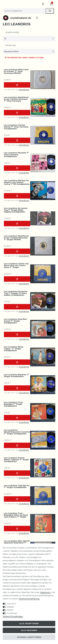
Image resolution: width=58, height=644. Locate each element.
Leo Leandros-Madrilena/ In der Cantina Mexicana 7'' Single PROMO (16, 238)
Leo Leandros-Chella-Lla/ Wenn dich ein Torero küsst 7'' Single (16, 266)
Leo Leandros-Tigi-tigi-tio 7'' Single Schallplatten (17, 486)
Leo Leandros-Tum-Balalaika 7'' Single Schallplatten (14, 404)
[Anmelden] (43, 4)
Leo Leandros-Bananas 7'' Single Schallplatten (17, 376)
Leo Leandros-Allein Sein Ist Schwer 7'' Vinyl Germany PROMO (16, 71)
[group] (43, 80)
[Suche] (50, 11)
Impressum (45, 592)
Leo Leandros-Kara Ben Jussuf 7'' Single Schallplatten (15, 321)
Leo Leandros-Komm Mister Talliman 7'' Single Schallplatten (16, 460)
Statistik (10, 607)
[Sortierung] (29, 51)
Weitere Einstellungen (13, 616)
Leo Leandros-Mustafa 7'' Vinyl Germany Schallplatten (16, 155)
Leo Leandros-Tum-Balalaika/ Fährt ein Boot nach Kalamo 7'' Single (16, 515)
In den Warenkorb (17, 85)
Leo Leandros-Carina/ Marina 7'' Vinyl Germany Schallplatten (16, 127)
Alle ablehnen (29, 630)
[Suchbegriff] (25, 11)
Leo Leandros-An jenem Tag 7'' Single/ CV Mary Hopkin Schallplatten (16, 293)
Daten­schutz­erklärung (29, 599)
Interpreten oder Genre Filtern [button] (24, 58)
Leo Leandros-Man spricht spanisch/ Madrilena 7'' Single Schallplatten (17, 543)
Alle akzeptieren (29, 624)
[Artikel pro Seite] (29, 39)
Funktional (12, 613)
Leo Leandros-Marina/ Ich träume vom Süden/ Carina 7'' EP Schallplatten (17, 182)
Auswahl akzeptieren (29, 637)
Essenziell (11, 604)
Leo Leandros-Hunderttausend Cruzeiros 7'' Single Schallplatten (17, 432)
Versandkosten (24, 89)
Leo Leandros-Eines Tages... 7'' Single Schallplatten (14, 349)
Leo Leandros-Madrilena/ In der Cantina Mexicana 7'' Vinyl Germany (16, 99)
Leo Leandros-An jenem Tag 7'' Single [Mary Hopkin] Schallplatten (16, 210)
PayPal (10, 610)
